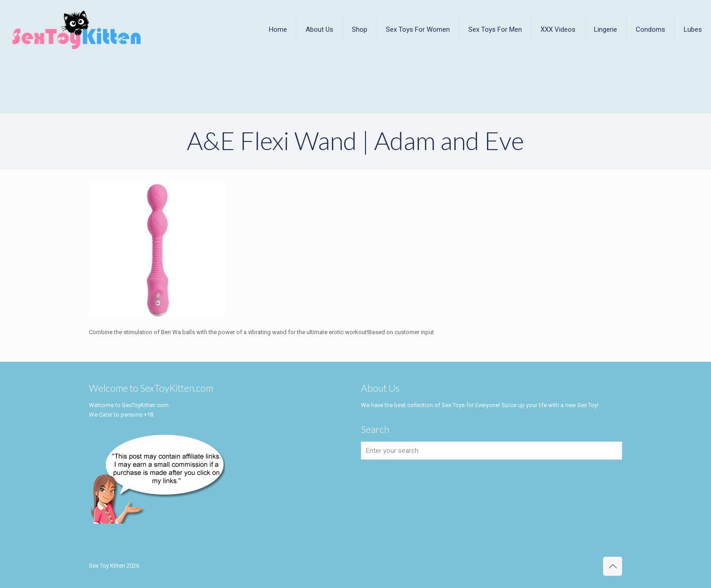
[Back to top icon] (613, 566)
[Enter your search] (492, 451)
